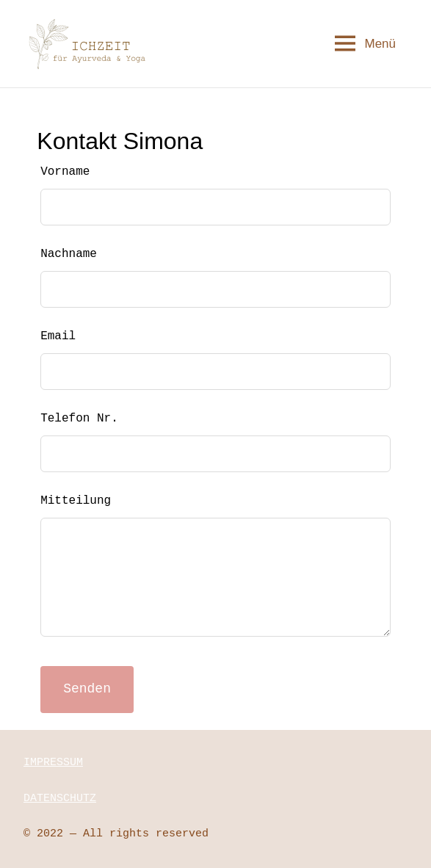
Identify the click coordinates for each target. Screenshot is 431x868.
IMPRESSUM (53, 763)
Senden (87, 689)
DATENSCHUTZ (60, 799)
